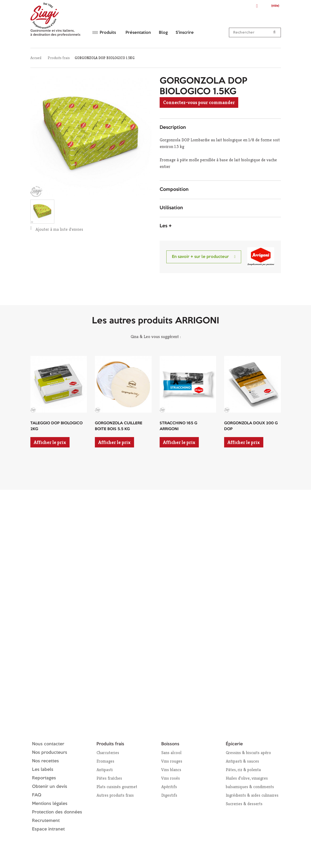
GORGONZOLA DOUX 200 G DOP (251, 426)
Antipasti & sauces (242, 761)
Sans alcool (171, 753)
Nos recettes (45, 761)
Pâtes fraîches (109, 778)
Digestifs (169, 795)
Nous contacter (48, 744)
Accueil (36, 58)
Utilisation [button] (171, 208)
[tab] (220, 128)
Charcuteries (108, 753)
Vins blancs (171, 770)
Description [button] (173, 127)
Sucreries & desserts (244, 804)
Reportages (44, 778)
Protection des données (57, 812)
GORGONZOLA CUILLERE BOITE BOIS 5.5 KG (119, 426)
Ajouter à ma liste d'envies (57, 229)
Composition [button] (174, 190)
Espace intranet (48, 829)
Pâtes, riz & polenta (243, 770)
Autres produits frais (115, 795)
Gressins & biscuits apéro (248, 753)
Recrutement (46, 821)
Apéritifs (169, 787)
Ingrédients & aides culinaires (252, 795)
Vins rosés (171, 778)
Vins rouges (172, 761)
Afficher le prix (50, 442)
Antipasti (105, 770)
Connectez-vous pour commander (199, 102)
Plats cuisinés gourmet (117, 787)
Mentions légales (50, 804)
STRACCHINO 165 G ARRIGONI (178, 426)
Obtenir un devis (50, 787)
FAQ (37, 795)
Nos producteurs (50, 753)
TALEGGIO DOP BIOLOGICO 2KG (56, 426)
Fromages (105, 761)
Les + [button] (166, 226)
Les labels (43, 770)
